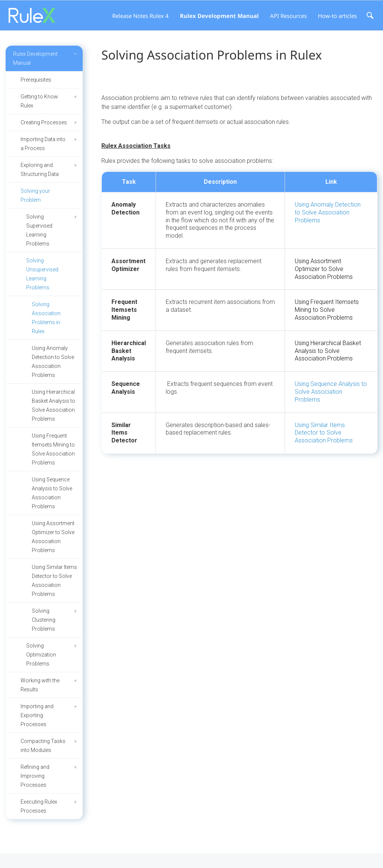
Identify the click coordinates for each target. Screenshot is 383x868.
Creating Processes (44, 122)
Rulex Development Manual (219, 16)
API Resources (288, 16)
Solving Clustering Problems (44, 620)
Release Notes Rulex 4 (140, 16)
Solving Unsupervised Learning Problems (42, 274)
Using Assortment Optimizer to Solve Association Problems (53, 537)
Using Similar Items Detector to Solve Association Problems (54, 581)
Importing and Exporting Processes (37, 715)
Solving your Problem (35, 195)
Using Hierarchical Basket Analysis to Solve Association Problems (53, 405)
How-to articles (337, 16)
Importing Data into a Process (43, 144)
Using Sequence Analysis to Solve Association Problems (52, 493)
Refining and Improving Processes (35, 776)
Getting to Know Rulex (39, 101)
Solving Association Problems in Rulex (46, 318)
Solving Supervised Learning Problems (39, 230)
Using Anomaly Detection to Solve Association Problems (53, 362)
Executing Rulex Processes (39, 806)
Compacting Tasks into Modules (43, 746)
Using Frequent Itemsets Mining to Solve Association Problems (53, 449)
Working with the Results (40, 685)
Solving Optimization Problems (41, 655)
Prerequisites (36, 80)
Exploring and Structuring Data (40, 170)
